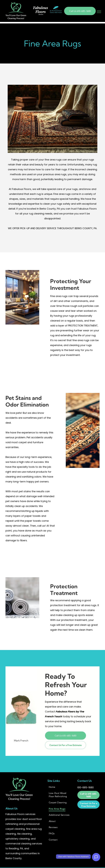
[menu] (99, 12)
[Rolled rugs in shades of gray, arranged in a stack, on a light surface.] (22, 598)
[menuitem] (60, 787)
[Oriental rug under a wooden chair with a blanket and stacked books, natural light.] (52, 119)
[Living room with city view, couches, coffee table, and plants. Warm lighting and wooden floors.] (22, 297)
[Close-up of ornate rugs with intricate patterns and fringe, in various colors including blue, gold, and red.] (83, 430)
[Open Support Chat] (96, 857)
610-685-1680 (86, 787)
